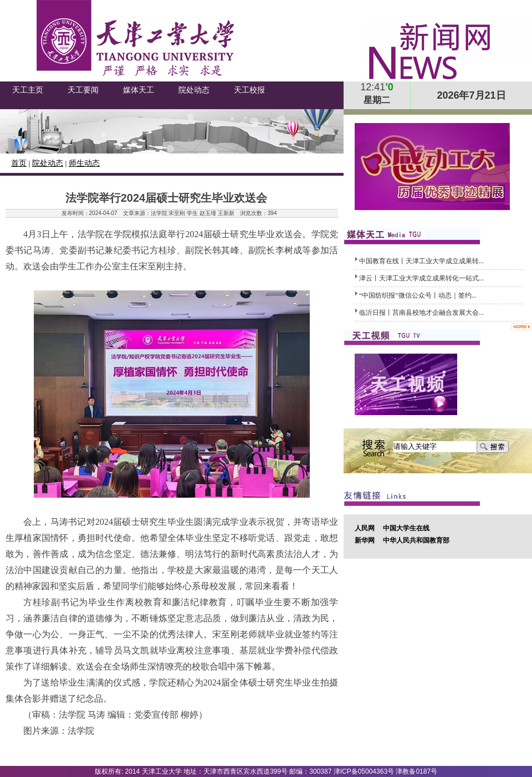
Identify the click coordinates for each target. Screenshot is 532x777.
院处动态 (48, 163)
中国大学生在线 (406, 528)
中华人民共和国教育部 (416, 540)
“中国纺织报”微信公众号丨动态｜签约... (418, 295)
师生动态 (84, 163)
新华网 (365, 540)
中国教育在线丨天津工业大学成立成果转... (421, 261)
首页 (19, 163)
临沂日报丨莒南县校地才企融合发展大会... (421, 313)
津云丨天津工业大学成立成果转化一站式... (421, 278)
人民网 (365, 528)
